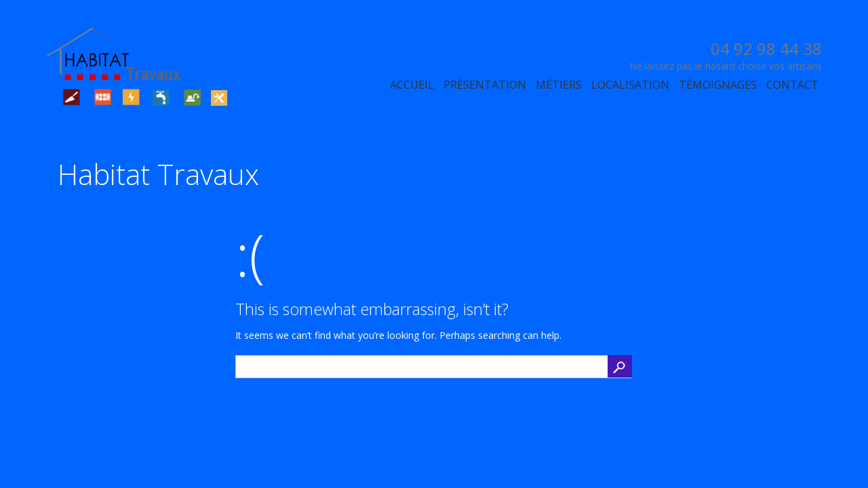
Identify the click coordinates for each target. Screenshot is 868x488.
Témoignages (718, 85)
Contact (792, 85)
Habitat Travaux (158, 174)
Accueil (412, 85)
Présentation (485, 85)
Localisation (630, 85)
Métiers (559, 85)
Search (620, 366)
